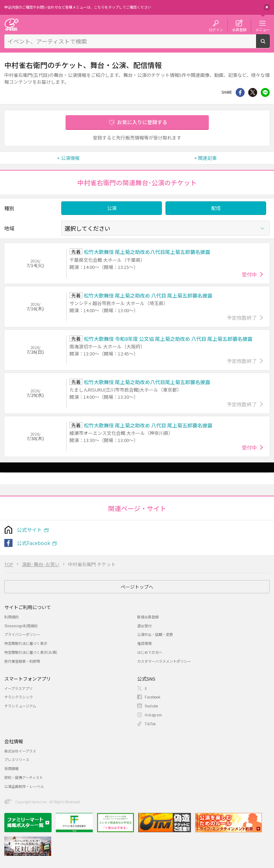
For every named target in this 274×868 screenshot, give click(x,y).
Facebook (153, 697)
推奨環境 (144, 643)
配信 (216, 208)
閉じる (267, 7)
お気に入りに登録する (142, 122)
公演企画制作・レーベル (24, 786)
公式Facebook (33, 543)
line (265, 92)
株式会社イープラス (20, 751)
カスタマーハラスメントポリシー (164, 661)
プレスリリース (17, 759)
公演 (112, 208)
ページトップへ (137, 587)
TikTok (150, 724)
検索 (270, 45)
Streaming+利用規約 (21, 626)
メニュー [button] (263, 29)
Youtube (151, 706)
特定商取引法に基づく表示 (26, 643)
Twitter (253, 92)
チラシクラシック (19, 697)
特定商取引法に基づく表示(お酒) (31, 652)
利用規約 (11, 617)
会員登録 (239, 29)
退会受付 (144, 626)
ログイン (216, 29)
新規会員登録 (148, 617)
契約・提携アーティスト (24, 777)
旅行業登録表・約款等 (22, 661)
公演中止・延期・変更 (155, 634)
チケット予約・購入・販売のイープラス (11, 24)
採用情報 (11, 768)
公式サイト (29, 530)
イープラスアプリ (18, 688)
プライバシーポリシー (22, 634)
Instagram (153, 715)
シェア (240, 92)
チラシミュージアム (20, 706)
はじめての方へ (150, 652)
